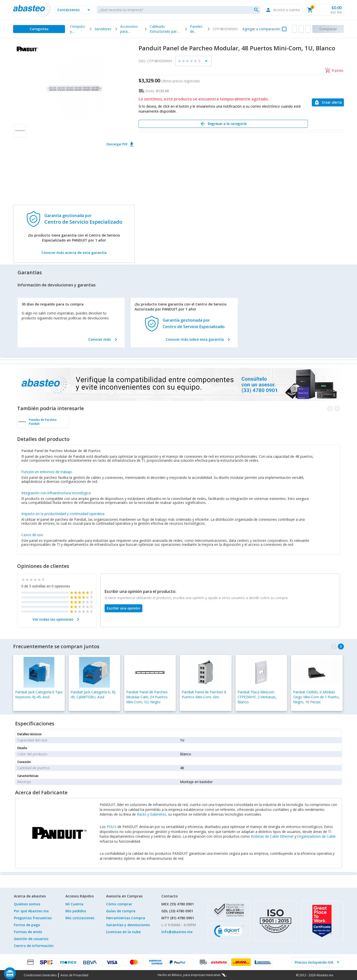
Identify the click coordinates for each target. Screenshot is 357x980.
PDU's (112, 827)
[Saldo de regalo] (25, 973)
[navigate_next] (341, 646)
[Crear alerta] (328, 102)
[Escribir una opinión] (123, 608)
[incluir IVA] (314, 962)
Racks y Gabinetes (151, 814)
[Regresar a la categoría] (223, 124)
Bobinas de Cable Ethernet (272, 836)
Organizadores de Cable (316, 836)
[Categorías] (39, 29)
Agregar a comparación (261, 29)
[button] (74, 10)
